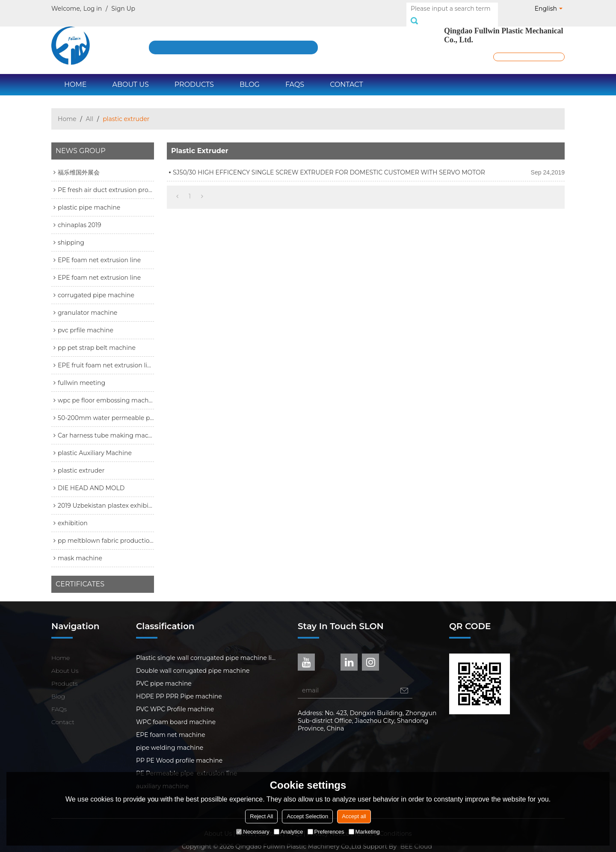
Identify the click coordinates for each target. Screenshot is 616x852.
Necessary (253, 832)
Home (75, 75)
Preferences (326, 832)
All (90, 109)
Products (194, 75)
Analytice (289, 832)
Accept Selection (307, 816)
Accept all (354, 816)
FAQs (295, 75)
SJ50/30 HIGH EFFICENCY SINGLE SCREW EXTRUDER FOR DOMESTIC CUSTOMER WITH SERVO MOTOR (329, 163)
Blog (250, 75)
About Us (130, 75)
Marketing (364, 832)
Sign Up (123, 9)
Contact (346, 75)
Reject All (261, 816)
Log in (93, 9)
